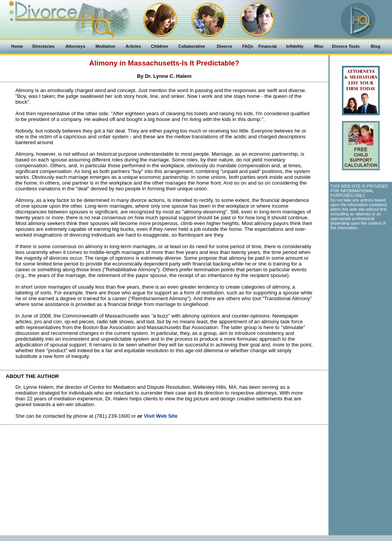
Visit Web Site (161, 416)
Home (17, 46)
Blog (375, 46)
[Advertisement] (164, 481)
